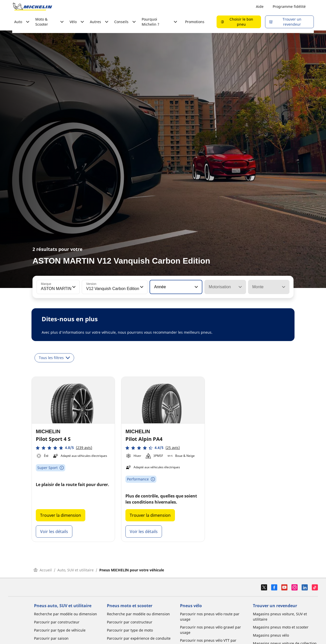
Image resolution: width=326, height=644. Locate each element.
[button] (73, 287)
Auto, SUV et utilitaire (76, 570)
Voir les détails (54, 532)
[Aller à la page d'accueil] (32, 7)
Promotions (195, 22)
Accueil (43, 570)
